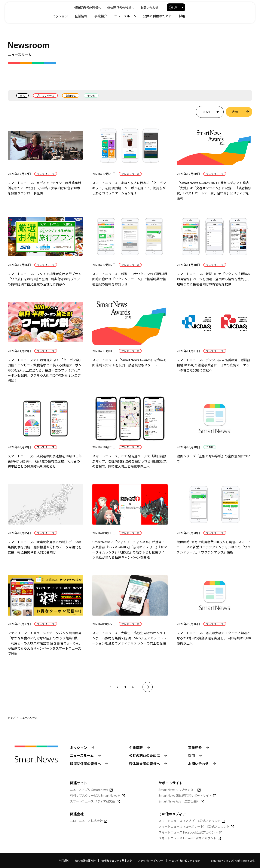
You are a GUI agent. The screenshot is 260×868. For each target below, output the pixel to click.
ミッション (122, 16)
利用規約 (64, 861)
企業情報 (143, 16)
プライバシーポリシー (151, 861)
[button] (238, 7)
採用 (244, 16)
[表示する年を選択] (209, 112)
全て (22, 95)
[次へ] (148, 687)
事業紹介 (162, 16)
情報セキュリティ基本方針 (117, 861)
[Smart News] (40, 11)
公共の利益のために (219, 16)
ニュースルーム (187, 16)
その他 (92, 95)
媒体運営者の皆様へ (179, 7)
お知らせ (71, 95)
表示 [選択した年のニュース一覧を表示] (235, 112)
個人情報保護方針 (85, 861)
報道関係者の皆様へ (146, 7)
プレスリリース (45, 95)
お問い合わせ (208, 7)
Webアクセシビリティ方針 (185, 861)
